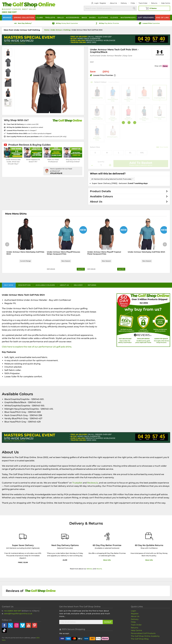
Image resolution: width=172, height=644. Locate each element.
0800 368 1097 (9, 12)
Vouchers (146, 17)
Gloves (114, 17)
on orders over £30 (23, 124)
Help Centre (136, 631)
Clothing (103, 17)
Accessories (73, 17)
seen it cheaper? (22, 130)
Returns (154, 3)
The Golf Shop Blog (140, 639)
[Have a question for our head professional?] (63, 171)
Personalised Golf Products (143, 634)
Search (134, 8)
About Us (96, 202)
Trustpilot (77, 483)
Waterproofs (128, 17)
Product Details (100, 191)
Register (103, 3)
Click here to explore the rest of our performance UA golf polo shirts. (37, 347)
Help (166, 3)
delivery (90, 569)
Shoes (92, 17)
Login (96, 3)
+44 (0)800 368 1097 (12, 611)
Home (47, 30)
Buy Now (9, 286)
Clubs (40, 17)
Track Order (143, 3)
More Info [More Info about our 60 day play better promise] (107, 561)
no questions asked (25, 127)
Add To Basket (141, 163)
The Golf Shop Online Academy (145, 637)
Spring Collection (24, 17)
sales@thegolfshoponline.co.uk (18, 614)
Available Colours (101, 196)
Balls (61, 17)
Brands (7, 17)
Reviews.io (93, 483)
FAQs (133, 3)
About (113, 3)
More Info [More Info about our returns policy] (149, 561)
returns (99, 569)
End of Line (162, 17)
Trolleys (50, 17)
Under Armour (56, 30)
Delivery (124, 3)
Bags (84, 17)
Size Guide (164, 147)
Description (24, 286)
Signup (108, 623)
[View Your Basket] (154, 8)
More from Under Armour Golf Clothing (22, 30)
